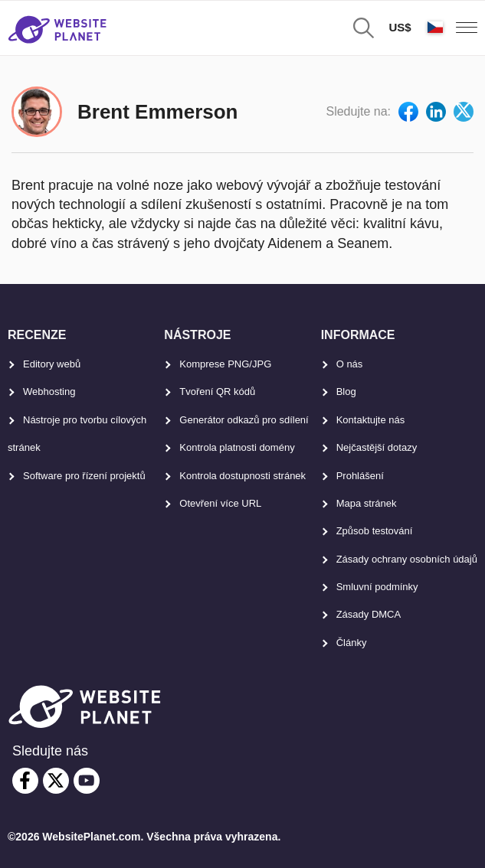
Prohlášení (360, 476)
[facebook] (25, 781)
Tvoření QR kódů (217, 392)
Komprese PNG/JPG (225, 364)
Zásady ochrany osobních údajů (407, 559)
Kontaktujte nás (371, 420)
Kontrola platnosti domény (237, 447)
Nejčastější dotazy (377, 447)
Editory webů (52, 364)
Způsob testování (375, 531)
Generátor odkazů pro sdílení (244, 420)
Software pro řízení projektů (84, 476)
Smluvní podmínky (377, 587)
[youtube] (87, 781)
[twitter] (56, 781)
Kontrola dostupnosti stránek (242, 476)
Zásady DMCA (369, 614)
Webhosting (49, 392)
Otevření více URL (220, 503)
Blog (346, 392)
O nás (350, 364)
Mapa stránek (367, 503)
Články (352, 643)
